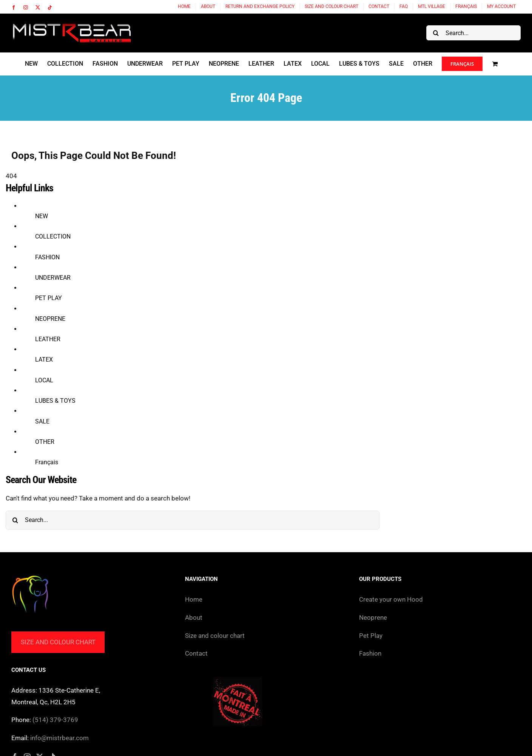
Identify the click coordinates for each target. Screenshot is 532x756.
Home (194, 599)
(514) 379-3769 (55, 720)
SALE (42, 421)
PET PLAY (49, 298)
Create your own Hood (391, 599)
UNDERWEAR (53, 278)
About (194, 617)
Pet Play (371, 636)
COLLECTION (53, 236)
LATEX (44, 360)
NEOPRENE (50, 319)
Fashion (370, 653)
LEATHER (48, 339)
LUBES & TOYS (55, 401)
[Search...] (473, 33)
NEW (42, 216)
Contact (196, 653)
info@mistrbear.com (59, 738)
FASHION (47, 257)
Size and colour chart (58, 642)
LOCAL (44, 380)
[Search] (436, 33)
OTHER (45, 442)
